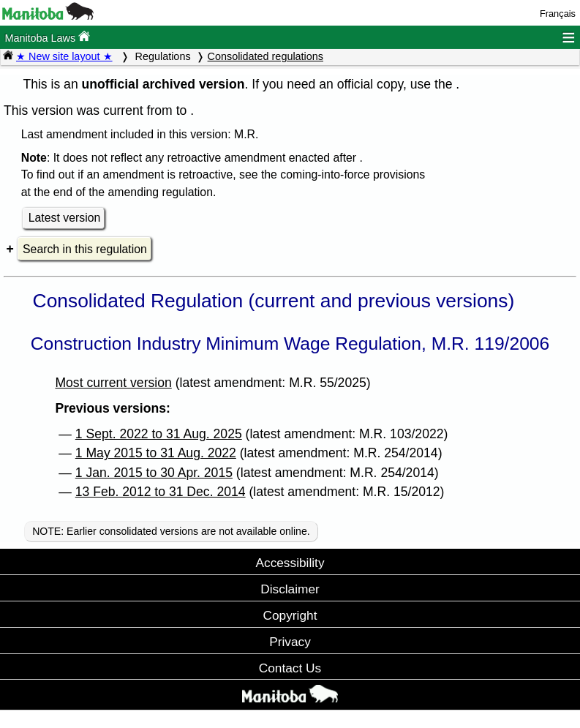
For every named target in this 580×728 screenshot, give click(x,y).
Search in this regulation (85, 249)
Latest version (65, 218)
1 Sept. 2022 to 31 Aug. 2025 (159, 434)
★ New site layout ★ (64, 56)
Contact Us (290, 668)
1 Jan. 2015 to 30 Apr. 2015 (154, 473)
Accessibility (290, 563)
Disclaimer (290, 589)
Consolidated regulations (265, 56)
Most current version (113, 383)
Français (558, 14)
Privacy (290, 642)
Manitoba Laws (47, 37)
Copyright (290, 615)
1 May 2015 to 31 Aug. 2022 (156, 453)
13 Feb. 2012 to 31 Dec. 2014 (161, 492)
